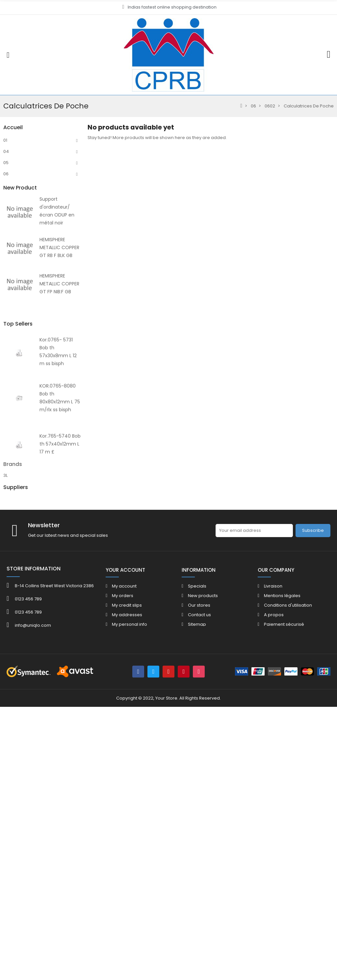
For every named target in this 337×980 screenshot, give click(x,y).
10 (5, 196)
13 (5, 275)
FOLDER (11, 420)
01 (5, 140)
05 (6, 163)
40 (6, 387)
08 (6, 252)
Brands (13, 735)
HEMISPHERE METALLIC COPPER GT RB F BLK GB (59, 519)
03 (6, 230)
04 (6, 151)
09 (6, 185)
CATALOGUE (16, 409)
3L (5, 747)
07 (6, 241)
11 (5, 207)
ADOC (10, 778)
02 (6, 219)
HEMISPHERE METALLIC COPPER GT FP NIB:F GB (59, 555)
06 (6, 174)
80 (6, 286)
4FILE (8, 762)
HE (6, 297)
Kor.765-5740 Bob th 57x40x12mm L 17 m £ (60, 703)
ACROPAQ (14, 770)
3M (6, 754)
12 (5, 263)
